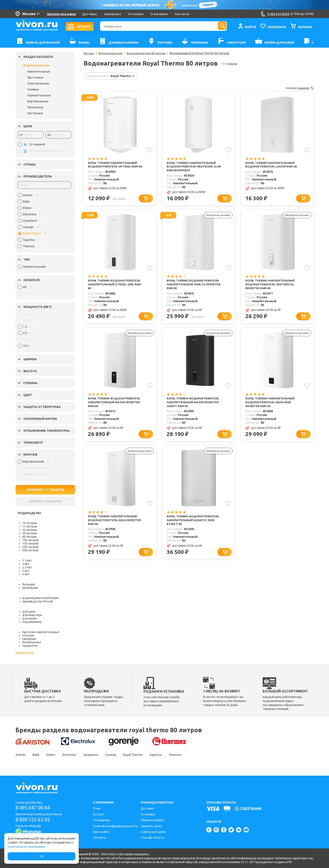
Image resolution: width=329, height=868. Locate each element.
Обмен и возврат (153, 820)
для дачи (29, 612)
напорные (29, 639)
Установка (136, 14)
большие (29, 584)
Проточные (35, 77)
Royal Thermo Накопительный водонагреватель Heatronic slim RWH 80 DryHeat (192, 167)
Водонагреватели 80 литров (149, 53)
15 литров (30, 526)
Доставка (89, 14)
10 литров (30, 523)
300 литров (30, 550)
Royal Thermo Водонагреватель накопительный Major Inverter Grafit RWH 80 (195, 405)
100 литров (30, 540)
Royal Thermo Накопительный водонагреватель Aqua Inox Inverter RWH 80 (271, 405)
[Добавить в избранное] (149, 150)
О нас (97, 808)
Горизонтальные (39, 95)
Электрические (38, 83)
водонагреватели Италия (40, 598)
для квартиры (32, 615)
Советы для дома (153, 832)
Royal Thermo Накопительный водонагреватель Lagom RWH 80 (273, 165)
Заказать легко (151, 826)
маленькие (30, 588)
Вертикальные (38, 101)
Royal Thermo (144, 755)
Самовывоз (113, 14)
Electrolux (75, 755)
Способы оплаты (152, 838)
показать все (25, 652)
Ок (41, 856)
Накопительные (39, 71)
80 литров (30, 537)
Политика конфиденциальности (115, 826)
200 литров (30, 547)
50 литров (30, 533)
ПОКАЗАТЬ (45, 490)
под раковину (32, 622)
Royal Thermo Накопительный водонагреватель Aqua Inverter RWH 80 (116, 524)
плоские (28, 635)
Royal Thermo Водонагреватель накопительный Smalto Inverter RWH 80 (195, 286)
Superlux (170, 755)
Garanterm (98, 755)
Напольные (35, 107)
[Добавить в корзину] (147, 199)
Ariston (21, 755)
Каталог (89, 53)
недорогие (30, 646)
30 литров (30, 530)
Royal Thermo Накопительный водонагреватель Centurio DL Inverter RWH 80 (271, 286)
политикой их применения (26, 847)
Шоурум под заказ (62, 14)
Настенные (35, 113)
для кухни (29, 618)
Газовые (33, 89)
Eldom (55, 755)
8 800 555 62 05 (34, 820)
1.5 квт (27, 561)
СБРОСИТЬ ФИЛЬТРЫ (45, 501)
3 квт (26, 571)
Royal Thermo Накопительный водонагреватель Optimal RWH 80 (114, 167)
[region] (44, 222)
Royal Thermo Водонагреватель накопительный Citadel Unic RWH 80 (116, 286)
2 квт (26, 564)
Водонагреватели (36, 65)
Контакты (182, 14)
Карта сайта (101, 832)
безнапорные (32, 642)
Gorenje (120, 755)
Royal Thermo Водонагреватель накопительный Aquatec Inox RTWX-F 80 (195, 524)
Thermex (190, 755)
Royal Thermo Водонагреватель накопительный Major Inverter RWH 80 (116, 405)
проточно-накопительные (41, 632)
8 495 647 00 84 (34, 808)
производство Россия (38, 601)
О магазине (159, 14)
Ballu (38, 755)
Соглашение (102, 820)
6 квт (26, 574)
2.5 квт (27, 567)
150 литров (30, 543)
